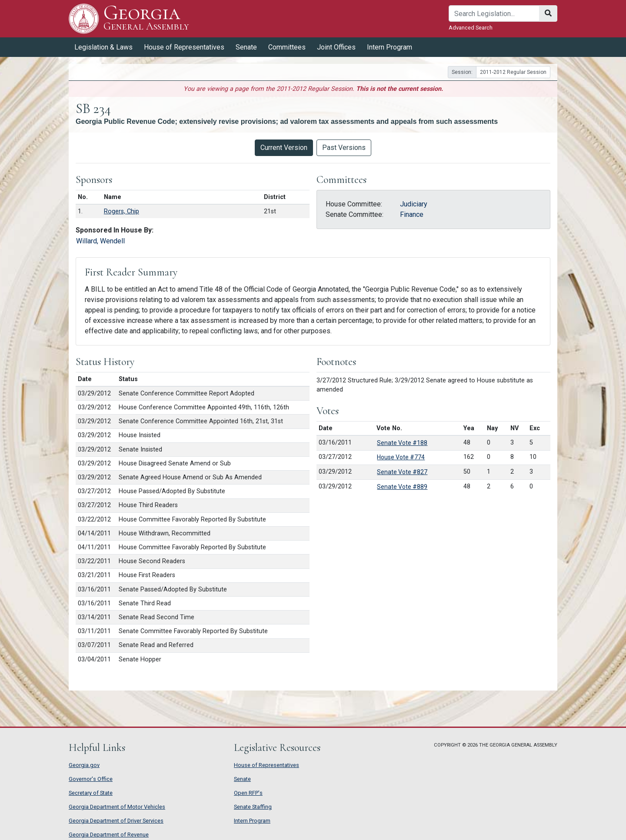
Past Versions (344, 148)
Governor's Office (91, 779)
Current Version (284, 148)
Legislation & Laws (103, 47)
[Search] (494, 13)
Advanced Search (471, 28)
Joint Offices (336, 47)
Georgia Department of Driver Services (116, 821)
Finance (412, 214)
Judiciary (414, 204)
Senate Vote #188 (402, 443)
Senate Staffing (253, 807)
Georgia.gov (84, 765)
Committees (287, 47)
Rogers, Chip (122, 211)
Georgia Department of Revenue (109, 835)
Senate (246, 47)
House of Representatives (184, 47)
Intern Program (390, 47)
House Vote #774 (401, 457)
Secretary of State (91, 793)
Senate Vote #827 (402, 472)
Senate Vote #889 (402, 487)
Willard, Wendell (100, 241)
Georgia (146, 18)
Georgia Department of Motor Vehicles (117, 807)
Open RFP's (248, 793)
